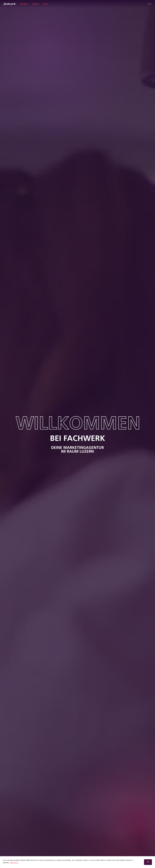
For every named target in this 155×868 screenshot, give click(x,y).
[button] (148, 862)
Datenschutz (14, 863)
